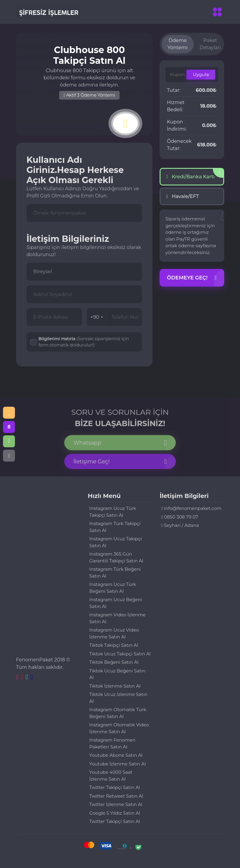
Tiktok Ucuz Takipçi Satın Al (120, 654)
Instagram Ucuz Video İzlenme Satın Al (114, 633)
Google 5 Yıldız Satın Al (115, 813)
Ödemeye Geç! (192, 278)
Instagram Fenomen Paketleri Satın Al (112, 743)
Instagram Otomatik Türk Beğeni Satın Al (118, 713)
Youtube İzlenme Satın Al (118, 764)
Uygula (201, 74)
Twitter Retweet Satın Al (116, 796)
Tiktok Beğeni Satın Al (114, 662)
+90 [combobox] (97, 317)
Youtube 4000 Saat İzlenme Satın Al (111, 776)
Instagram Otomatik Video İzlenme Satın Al (119, 728)
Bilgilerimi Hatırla (84, 342)
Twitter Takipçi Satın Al (115, 787)
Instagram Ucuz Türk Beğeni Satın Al (113, 588)
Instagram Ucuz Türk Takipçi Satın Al (113, 512)
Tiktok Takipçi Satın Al (114, 645)
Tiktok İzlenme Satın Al (115, 686)
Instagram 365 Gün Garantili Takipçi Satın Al (116, 557)
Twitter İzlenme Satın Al (116, 804)
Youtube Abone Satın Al (116, 755)
